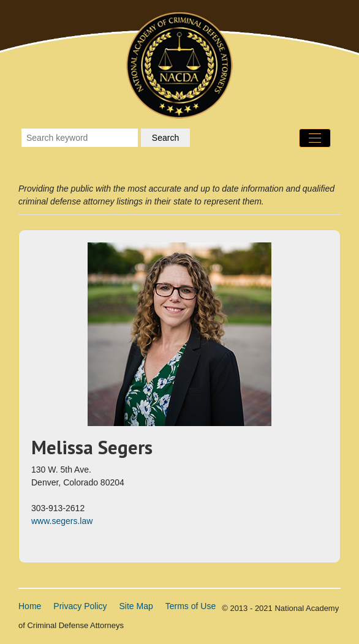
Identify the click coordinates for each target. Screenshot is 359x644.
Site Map (136, 606)
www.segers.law (62, 521)
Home (30, 606)
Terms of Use (191, 606)
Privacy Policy (80, 606)
